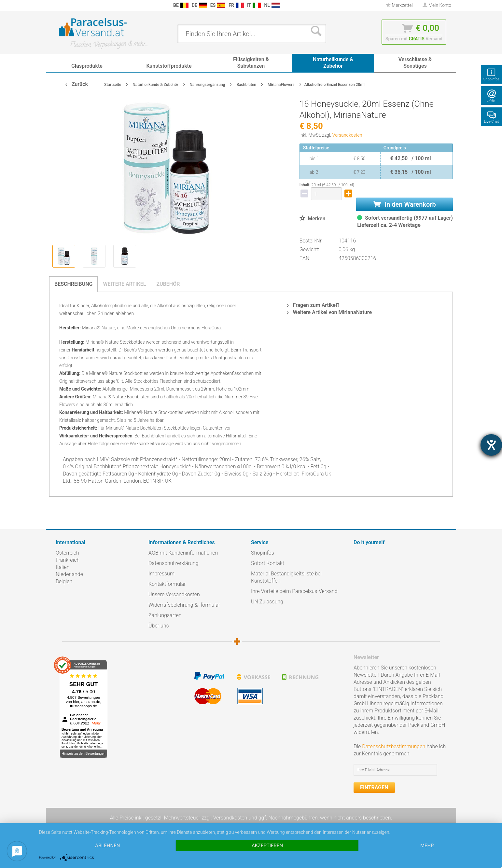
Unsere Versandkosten (174, 594)
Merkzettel (399, 5)
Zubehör (168, 284)
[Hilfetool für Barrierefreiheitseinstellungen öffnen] (491, 445)
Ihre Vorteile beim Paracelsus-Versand (294, 591)
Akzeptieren (267, 846)
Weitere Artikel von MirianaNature (329, 312)
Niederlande (69, 574)
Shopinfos (263, 553)
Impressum (161, 574)
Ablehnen (107, 846)
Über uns (159, 626)
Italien (63, 567)
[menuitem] (59, 5)
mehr (427, 846)
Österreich (67, 553)
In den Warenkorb (404, 204)
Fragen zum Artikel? (313, 305)
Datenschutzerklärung (174, 563)
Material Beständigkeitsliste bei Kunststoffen (286, 577)
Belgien (64, 581)
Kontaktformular (167, 584)
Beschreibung (73, 284)
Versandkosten (347, 135)
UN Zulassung (267, 602)
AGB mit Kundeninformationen (183, 553)
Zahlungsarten (165, 615)
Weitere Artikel (124, 284)
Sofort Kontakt (268, 563)
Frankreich (68, 560)
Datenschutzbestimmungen (394, 746)
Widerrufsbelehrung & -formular (184, 605)
